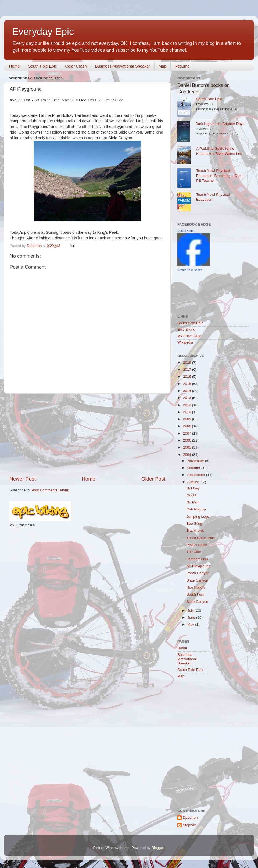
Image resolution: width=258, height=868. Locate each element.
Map (162, 66)
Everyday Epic (43, 32)
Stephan (189, 825)
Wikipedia (185, 342)
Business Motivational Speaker (123, 66)
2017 (188, 370)
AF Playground (198, 566)
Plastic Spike (197, 545)
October (194, 468)
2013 (188, 398)
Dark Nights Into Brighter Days (220, 124)
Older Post (153, 479)
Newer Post (23, 479)
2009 (188, 419)
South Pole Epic (43, 66)
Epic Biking (186, 329)
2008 (188, 426)
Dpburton (190, 818)
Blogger (158, 848)
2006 (188, 440)
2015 (188, 384)
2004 (188, 455)
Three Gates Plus (201, 538)
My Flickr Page (189, 336)
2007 (188, 433)
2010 (188, 412)
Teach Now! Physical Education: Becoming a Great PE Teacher (220, 176)
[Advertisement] (87, 435)
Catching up (196, 509)
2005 (188, 447)
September (197, 475)
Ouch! (191, 495)
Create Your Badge (190, 270)
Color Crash (76, 66)
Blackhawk (195, 531)
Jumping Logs (198, 517)
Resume (182, 66)
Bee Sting (194, 524)
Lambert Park (197, 559)
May (191, 624)
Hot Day (193, 488)
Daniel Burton (186, 231)
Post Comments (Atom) (51, 490)
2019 (188, 363)
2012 (188, 405)
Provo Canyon (198, 573)
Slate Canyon (197, 580)
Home (15, 66)
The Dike (194, 552)
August (193, 482)
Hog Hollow (196, 587)
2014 (188, 391)
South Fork (195, 594)
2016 (188, 377)
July (191, 610)
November (196, 461)
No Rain (193, 502)
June (192, 617)
